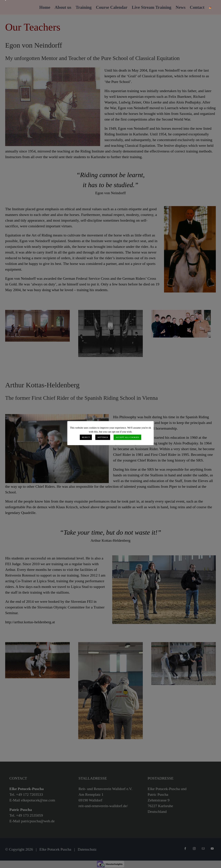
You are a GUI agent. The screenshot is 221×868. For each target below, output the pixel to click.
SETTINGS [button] (103, 437)
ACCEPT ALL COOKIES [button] (128, 437)
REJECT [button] (86, 437)
